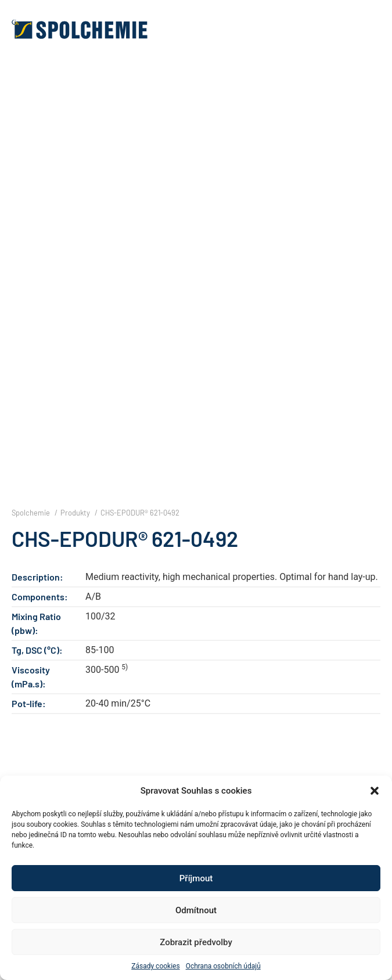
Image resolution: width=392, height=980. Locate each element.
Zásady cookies (155, 966)
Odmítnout (196, 910)
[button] (375, 791)
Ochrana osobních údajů (223, 966)
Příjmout (196, 878)
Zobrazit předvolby (196, 942)
